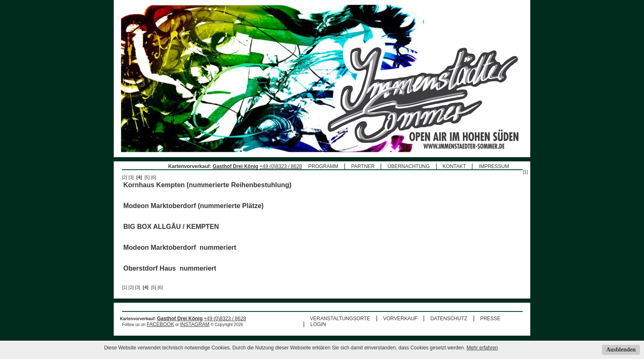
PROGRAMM (323, 166)
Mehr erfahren (482, 348)
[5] (147, 177)
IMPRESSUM (494, 166)
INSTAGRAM (195, 324)
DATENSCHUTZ (449, 319)
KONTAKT (454, 166)
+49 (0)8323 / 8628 (281, 166)
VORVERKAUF (400, 319)
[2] (125, 177)
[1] (525, 172)
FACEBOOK (160, 324)
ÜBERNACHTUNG (408, 166)
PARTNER (363, 166)
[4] (139, 177)
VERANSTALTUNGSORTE (340, 319)
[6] (154, 177)
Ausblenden (621, 350)
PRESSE (490, 319)
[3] (131, 177)
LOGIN (318, 324)
